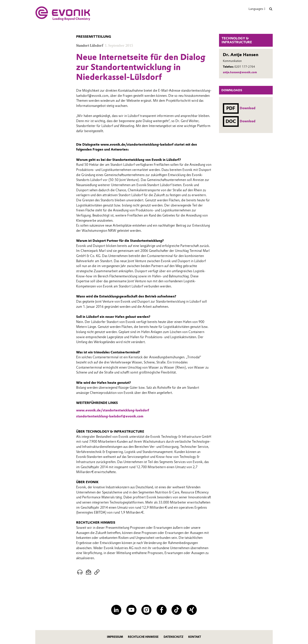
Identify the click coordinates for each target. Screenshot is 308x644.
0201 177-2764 (245, 67)
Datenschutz (173, 637)
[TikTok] (177, 610)
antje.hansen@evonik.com (240, 72)
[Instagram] (146, 610)
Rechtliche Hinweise (143, 637)
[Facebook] (162, 610)
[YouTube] (131, 610)
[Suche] (271, 9)
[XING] (192, 610)
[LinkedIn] (116, 610)
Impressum (115, 637)
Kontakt (195, 637)
